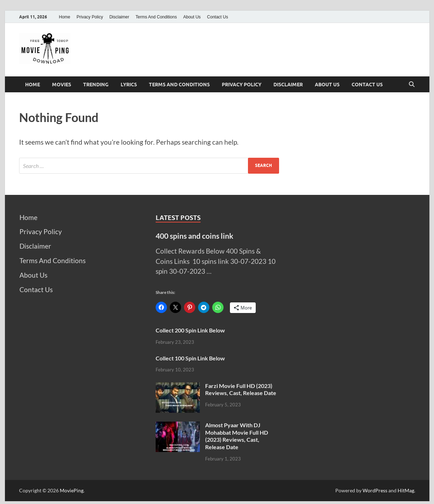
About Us (192, 17)
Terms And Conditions (156, 17)
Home (65, 17)
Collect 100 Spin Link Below (190, 358)
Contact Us (217, 17)
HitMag (406, 490)
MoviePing (72, 490)
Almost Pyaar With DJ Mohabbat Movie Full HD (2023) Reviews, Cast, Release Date (237, 436)
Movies (62, 85)
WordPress (375, 490)
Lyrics (129, 85)
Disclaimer (119, 17)
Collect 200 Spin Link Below (190, 330)
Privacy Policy (90, 17)
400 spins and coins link (195, 236)
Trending (96, 85)
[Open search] (412, 85)
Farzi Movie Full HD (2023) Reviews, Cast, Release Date (241, 389)
